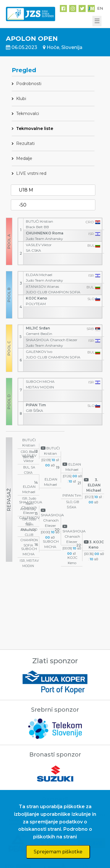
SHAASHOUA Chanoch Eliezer (52, 340)
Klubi (21, 99)
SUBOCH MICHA (40, 381)
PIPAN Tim (36, 405)
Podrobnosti (29, 84)
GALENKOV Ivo (39, 352)
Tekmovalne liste (35, 128)
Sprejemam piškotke (58, 852)
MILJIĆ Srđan (38, 328)
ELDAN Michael (39, 275)
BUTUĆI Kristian (39, 221)
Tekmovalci (28, 114)
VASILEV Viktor (39, 245)
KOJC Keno (37, 298)
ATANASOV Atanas (42, 286)
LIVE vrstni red (31, 173)
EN (100, 8)
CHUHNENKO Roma (45, 233)
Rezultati (25, 143)
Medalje (24, 158)
